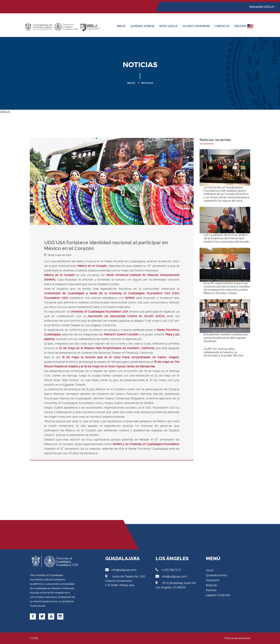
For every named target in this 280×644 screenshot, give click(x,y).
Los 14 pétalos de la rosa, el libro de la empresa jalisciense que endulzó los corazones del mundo (226, 238)
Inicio (121, 26)
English (244, 26)
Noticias (211, 585)
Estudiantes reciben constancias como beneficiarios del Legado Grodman (226, 338)
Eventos (211, 590)
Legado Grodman (196, 26)
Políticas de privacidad (237, 638)
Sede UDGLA (168, 26)
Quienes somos (216, 575)
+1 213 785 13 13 (168, 570)
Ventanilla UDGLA (262, 7)
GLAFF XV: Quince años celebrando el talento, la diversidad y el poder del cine (224, 352)
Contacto (222, 26)
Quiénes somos (142, 26)
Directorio (213, 580)
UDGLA (5, 112)
